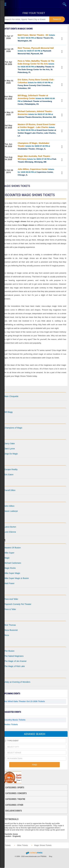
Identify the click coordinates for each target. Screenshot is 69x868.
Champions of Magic (13, 428)
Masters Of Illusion (12, 548)
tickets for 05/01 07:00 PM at (36, 84)
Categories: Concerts (16, 793)
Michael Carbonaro (13, 563)
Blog (51, 856)
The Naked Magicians (14, 656)
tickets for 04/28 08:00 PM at (36, 67)
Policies (44, 856)
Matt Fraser (9, 583)
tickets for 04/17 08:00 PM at (36, 38)
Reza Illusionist (11, 630)
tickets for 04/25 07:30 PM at (36, 51)
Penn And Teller (11, 599)
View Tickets (62, 39)
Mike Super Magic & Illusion (17, 578)
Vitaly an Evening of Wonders (17, 682)
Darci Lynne (10, 449)
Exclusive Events (14, 811)
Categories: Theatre (15, 799)
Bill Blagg (8, 412)
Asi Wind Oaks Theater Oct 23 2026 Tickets (25, 701)
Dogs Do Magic (11, 454)
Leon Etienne (10, 532)
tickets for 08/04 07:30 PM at (37, 159)
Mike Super (9, 553)
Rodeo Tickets (11, 724)
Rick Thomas (10, 625)
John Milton (9, 506)
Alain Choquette (11, 396)
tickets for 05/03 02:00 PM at (36, 100)
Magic (7, 558)
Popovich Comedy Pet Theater (18, 604)
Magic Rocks (10, 568)
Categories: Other (14, 805)
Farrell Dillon (10, 490)
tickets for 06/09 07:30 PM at (34, 146)
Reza (7, 635)
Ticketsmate (34, 4)
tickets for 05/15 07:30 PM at (37, 114)
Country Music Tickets (15, 720)
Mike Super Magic (12, 573)
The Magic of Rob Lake (15, 666)
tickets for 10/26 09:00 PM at (36, 172)
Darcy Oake (10, 443)
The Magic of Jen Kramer (15, 661)
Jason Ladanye (11, 511)
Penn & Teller (10, 609)
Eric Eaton (9, 475)
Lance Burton (10, 527)
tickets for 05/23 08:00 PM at (37, 130)
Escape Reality (11, 469)
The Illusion (9, 651)
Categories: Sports (15, 788)
